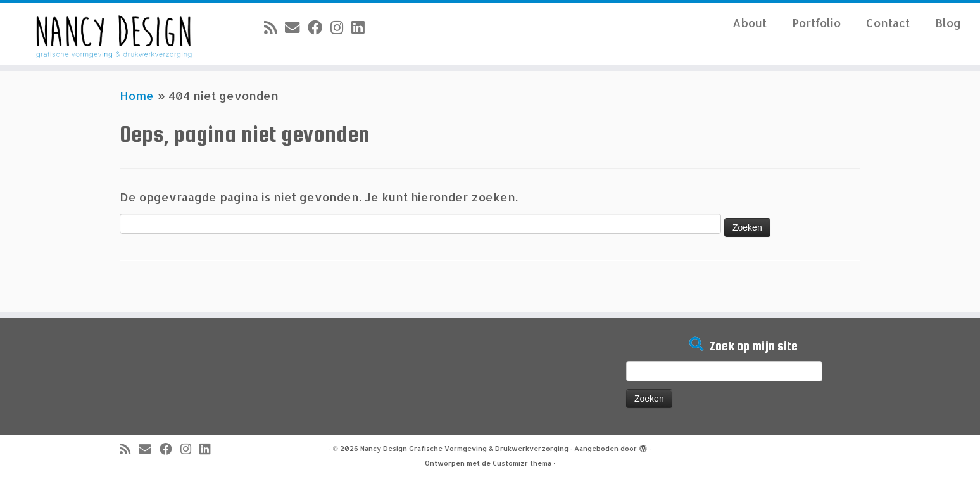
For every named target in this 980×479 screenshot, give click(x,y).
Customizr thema (522, 463)
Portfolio (816, 22)
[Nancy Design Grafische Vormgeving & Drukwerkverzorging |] (113, 34)
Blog (948, 22)
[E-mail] (296, 27)
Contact (888, 22)
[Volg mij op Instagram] (341, 27)
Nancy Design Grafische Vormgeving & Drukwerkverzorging (464, 449)
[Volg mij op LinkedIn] (362, 27)
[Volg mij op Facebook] (319, 27)
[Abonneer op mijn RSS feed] (274, 27)
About (750, 22)
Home (137, 95)
